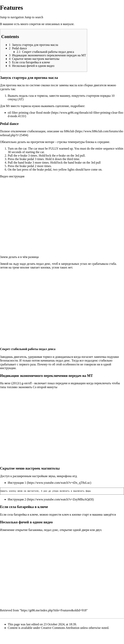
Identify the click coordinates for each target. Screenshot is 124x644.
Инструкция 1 (17, 483)
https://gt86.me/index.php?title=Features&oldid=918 (54, 611)
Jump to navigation (12, 17)
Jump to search (34, 17)
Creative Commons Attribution (60, 628)
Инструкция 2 (17, 500)
